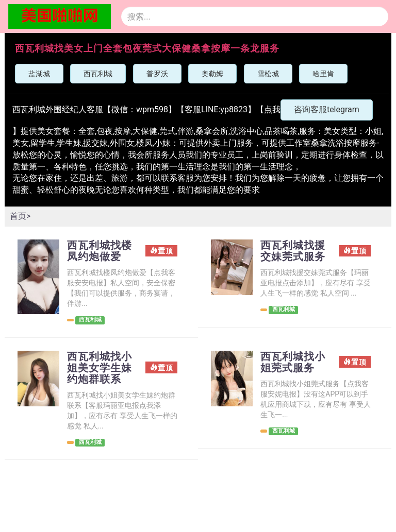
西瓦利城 (98, 74)
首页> (20, 216)
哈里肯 (323, 74)
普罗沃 (157, 74)
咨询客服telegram (327, 109)
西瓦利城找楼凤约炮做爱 (100, 251)
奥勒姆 (212, 74)
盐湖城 (39, 74)
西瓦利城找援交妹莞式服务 (293, 251)
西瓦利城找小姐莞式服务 (293, 362)
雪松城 (268, 74)
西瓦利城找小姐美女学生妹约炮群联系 (100, 368)
